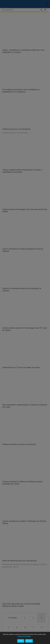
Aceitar (21, 641)
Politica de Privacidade (24, 636)
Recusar (29, 641)
